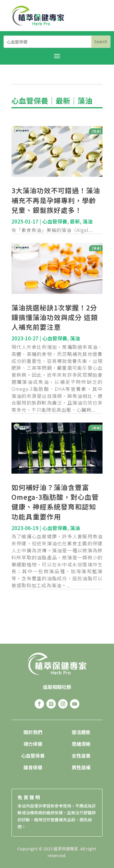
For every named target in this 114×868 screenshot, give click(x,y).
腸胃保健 (33, 767)
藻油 (85, 100)
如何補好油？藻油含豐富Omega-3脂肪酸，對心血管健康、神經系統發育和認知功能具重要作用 (55, 502)
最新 (63, 100)
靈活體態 (81, 732)
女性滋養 (81, 756)
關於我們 (33, 732)
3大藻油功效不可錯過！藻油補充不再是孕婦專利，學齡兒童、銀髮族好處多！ (56, 200)
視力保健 (33, 744)
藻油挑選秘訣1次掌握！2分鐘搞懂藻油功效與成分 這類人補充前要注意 (55, 317)
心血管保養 (30, 100)
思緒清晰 (81, 744)
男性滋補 (81, 767)
